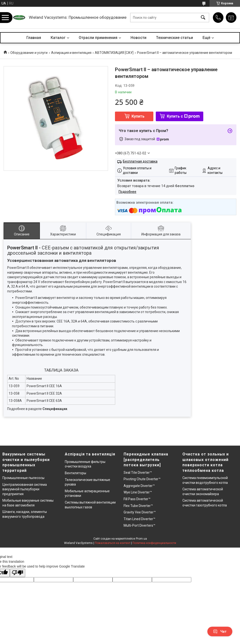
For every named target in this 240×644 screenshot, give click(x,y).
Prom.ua (141, 539)
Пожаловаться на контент (113, 543)
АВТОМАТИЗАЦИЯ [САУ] (114, 53)
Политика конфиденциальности (154, 543)
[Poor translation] (18, 573)
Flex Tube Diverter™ (138, 506)
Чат (220, 631)
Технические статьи (174, 38)
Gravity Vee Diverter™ (140, 512)
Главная (34, 38)
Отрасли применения (98, 38)
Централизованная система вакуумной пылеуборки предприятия (25, 489)
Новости (138, 38)
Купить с (183, 116)
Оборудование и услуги (29, 53)
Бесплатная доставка (140, 161)
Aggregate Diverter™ (139, 486)
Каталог (58, 38)
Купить (138, 116)
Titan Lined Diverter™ (139, 519)
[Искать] (203, 18)
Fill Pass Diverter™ (137, 499)
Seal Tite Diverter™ (138, 473)
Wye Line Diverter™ (138, 492)
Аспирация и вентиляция (71, 53)
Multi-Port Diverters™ (139, 525)
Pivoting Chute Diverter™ (142, 479)
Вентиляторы (75, 473)
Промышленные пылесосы (23, 478)
